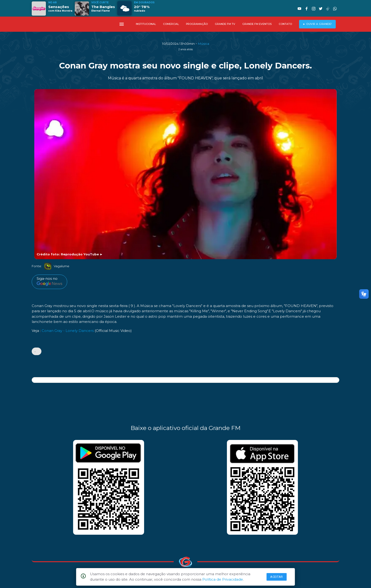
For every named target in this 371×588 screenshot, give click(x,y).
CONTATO (285, 24)
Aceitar (277, 577)
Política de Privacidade (223, 579)
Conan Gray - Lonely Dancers (68, 331)
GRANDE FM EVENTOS (257, 24)
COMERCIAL (171, 24)
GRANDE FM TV (225, 24)
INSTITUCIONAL (146, 24)
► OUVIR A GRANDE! (317, 24)
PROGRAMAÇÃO (197, 24)
